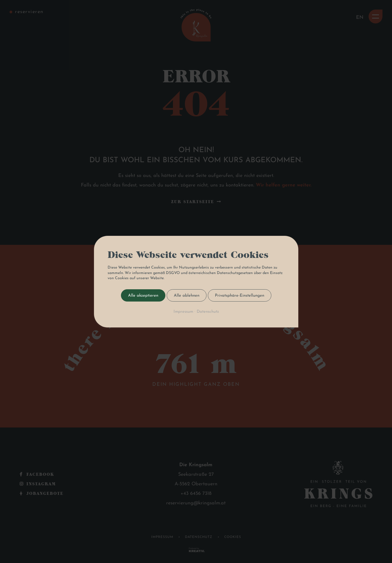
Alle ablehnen (187, 295)
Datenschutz (208, 311)
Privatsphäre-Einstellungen (240, 295)
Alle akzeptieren (143, 295)
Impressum (183, 311)
